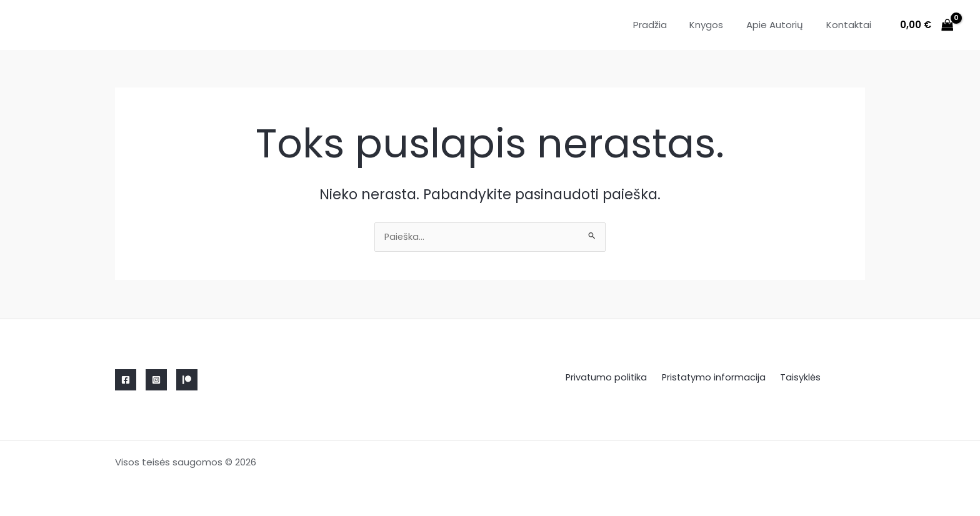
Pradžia (664, 25)
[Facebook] (126, 380)
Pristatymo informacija (715, 378)
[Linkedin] (187, 380)
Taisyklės (797, 378)
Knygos (717, 25)
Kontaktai (851, 25)
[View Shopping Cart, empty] (927, 25)
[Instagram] (156, 380)
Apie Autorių (781, 25)
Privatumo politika (611, 378)
